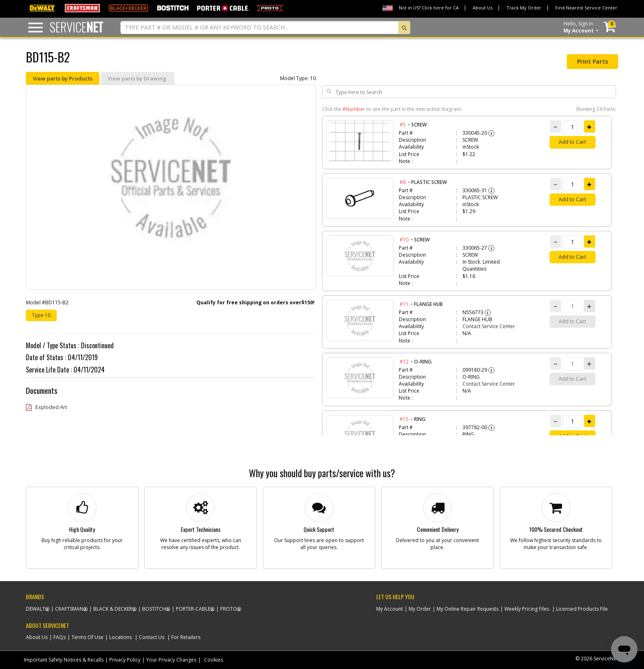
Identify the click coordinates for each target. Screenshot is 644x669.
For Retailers (186, 637)
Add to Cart (572, 142)
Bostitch (154, 609)
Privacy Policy (125, 660)
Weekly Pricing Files (527, 609)
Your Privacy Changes (171, 660)
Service (76, 27)
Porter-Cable (193, 609)
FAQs (60, 637)
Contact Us (152, 637)
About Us (483, 8)
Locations (121, 637)
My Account (390, 609)
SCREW (419, 125)
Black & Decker (113, 609)
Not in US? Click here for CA (429, 8)
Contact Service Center (489, 326)
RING (420, 419)
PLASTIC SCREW (429, 182)
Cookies (214, 660)
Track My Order (524, 8)
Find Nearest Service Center (586, 8)
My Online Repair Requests (468, 609)
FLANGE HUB (428, 304)
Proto (229, 609)
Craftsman (69, 609)
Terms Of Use (87, 637)
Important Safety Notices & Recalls (64, 660)
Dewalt (36, 609)
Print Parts (592, 61)
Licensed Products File (582, 609)
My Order (420, 609)
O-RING (423, 362)
